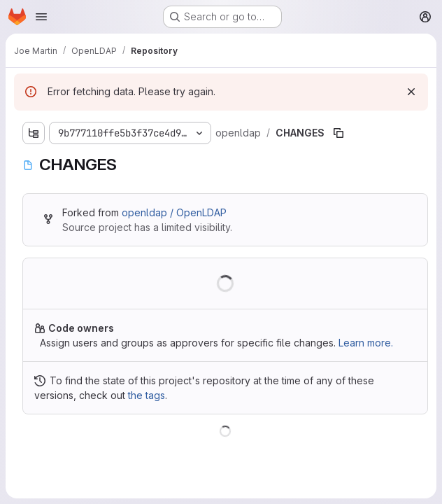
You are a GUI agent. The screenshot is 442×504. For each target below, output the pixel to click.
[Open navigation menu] (41, 17)
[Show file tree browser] (34, 133)
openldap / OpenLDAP (174, 212)
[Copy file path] (338, 133)
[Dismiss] (411, 92)
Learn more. (366, 343)
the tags (147, 395)
